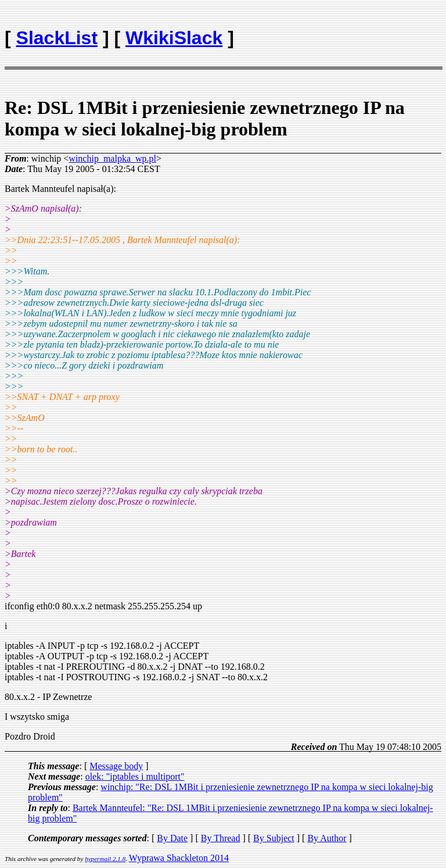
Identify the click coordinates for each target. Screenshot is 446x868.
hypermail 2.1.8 (105, 859)
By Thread (221, 838)
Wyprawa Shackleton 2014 (179, 858)
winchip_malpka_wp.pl (112, 158)
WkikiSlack (174, 38)
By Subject (274, 838)
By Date (172, 838)
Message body (116, 766)
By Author (327, 838)
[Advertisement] (373, 33)
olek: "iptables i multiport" (135, 776)
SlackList (57, 38)
